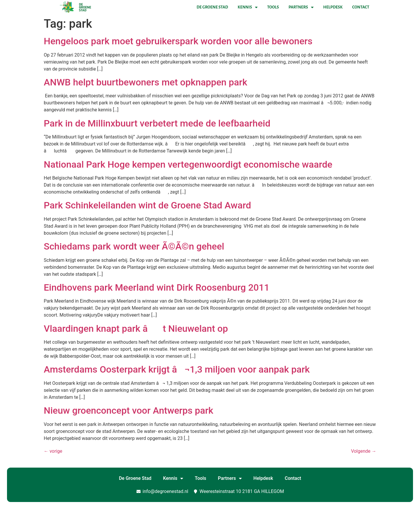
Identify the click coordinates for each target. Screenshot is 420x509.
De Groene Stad (212, 7)
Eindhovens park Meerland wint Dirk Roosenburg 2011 (157, 287)
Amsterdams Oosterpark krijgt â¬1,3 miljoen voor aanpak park (177, 369)
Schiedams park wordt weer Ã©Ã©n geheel (134, 246)
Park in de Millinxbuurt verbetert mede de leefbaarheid (157, 123)
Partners (301, 7)
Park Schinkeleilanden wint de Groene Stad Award (147, 205)
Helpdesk (333, 7)
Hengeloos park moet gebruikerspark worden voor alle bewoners (178, 41)
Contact (361, 7)
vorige (53, 451)
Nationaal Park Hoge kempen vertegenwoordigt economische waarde (188, 164)
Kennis (248, 7)
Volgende (364, 451)
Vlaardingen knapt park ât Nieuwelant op (136, 329)
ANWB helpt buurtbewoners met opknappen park (146, 82)
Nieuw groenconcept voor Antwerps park (128, 410)
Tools (273, 7)
